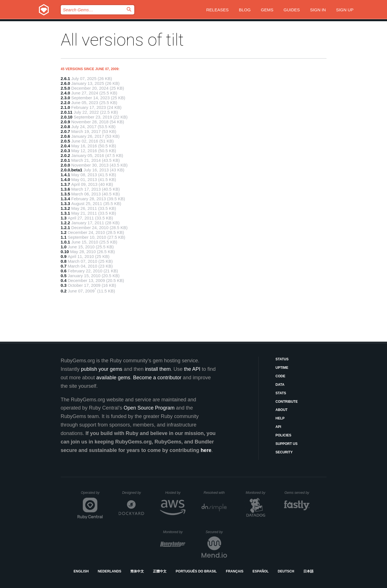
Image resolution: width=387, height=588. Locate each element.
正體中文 (160, 571)
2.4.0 (65, 93)
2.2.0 (65, 103)
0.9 (64, 256)
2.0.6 (65, 136)
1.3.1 (65, 213)
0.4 (64, 280)
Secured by (216, 532)
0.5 (64, 276)
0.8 (64, 261)
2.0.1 (65, 160)
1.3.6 (65, 189)
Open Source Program (149, 408)
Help (280, 418)
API (278, 427)
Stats (281, 393)
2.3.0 (65, 98)
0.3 (64, 285)
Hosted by (175, 493)
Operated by (92, 495)
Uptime (282, 368)
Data (280, 385)
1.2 (64, 232)
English (81, 571)
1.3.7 (65, 184)
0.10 (65, 252)
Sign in (318, 10)
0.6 (64, 271)
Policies (284, 435)
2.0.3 (65, 151)
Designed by (133, 493)
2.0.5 (65, 141)
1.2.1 (65, 228)
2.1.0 (65, 107)
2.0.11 (67, 112)
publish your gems (102, 369)
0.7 (64, 266)
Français (235, 571)
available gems (113, 378)
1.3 (64, 218)
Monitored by (257, 493)
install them (158, 369)
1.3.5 (65, 194)
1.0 (64, 247)
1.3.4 (65, 199)
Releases (218, 10)
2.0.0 (65, 165)
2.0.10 (67, 117)
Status (282, 359)
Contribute (287, 402)
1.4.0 (65, 179)
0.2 (64, 291)
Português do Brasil (196, 571)
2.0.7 (65, 131)
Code (281, 376)
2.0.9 (65, 122)
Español (260, 571)
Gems (267, 10)
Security (284, 452)
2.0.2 (65, 155)
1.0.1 (65, 242)
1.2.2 (65, 223)
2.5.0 (65, 88)
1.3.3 (65, 203)
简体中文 (137, 571)
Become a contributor (157, 378)
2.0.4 (65, 146)
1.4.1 (65, 175)
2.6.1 (65, 78)
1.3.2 (65, 208)
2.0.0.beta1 (72, 170)
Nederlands (110, 571)
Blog (245, 10)
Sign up (345, 10)
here (206, 450)
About (282, 410)
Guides (292, 10)
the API (192, 369)
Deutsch (286, 571)
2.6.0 (65, 83)
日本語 (308, 571)
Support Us (287, 444)
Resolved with (215, 493)
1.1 (64, 237)
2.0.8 (65, 127)
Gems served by (297, 493)
